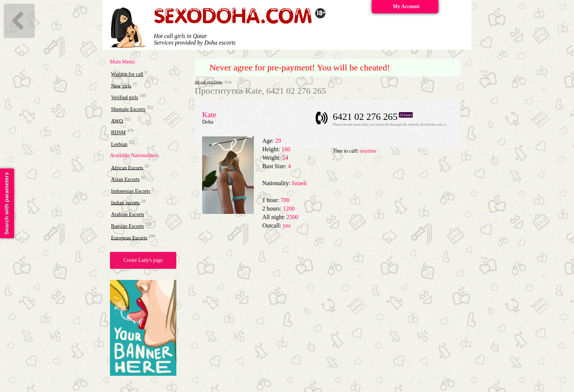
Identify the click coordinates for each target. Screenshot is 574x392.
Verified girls (125, 98)
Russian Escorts (127, 226)
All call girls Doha (208, 82)
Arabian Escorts (128, 214)
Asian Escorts (125, 179)
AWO (117, 121)
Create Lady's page (143, 260)
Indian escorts (125, 203)
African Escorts (127, 168)
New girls (121, 86)
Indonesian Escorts (131, 191)
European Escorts (129, 238)
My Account (406, 6)
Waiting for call (127, 74)
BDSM (118, 133)
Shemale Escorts (128, 109)
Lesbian (119, 144)
